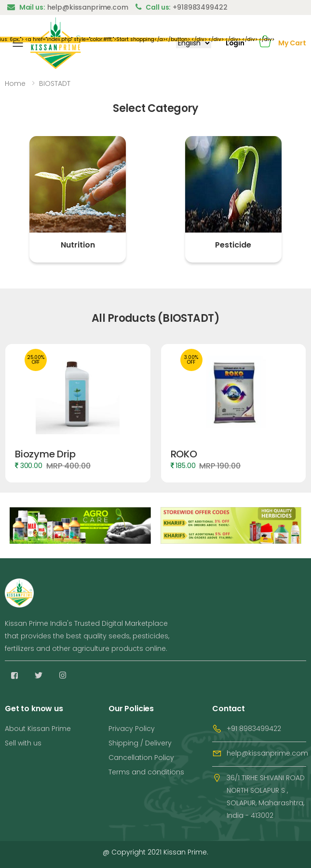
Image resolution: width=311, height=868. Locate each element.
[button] (265, 43)
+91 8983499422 (254, 729)
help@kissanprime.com (267, 753)
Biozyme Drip (45, 454)
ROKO (184, 454)
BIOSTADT (55, 83)
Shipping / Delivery (140, 743)
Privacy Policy (132, 729)
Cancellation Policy (141, 758)
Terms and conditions (146, 772)
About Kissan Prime (38, 729)
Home (15, 83)
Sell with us (23, 743)
